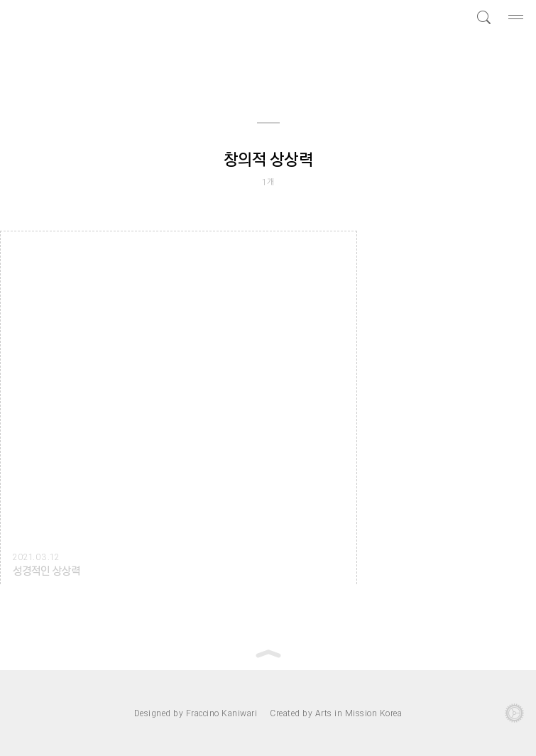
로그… (22, 713)
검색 (482, 17)
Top (268, 653)
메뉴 (518, 17)
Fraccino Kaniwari (222, 713)
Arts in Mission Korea (359, 713)
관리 (514, 713)
